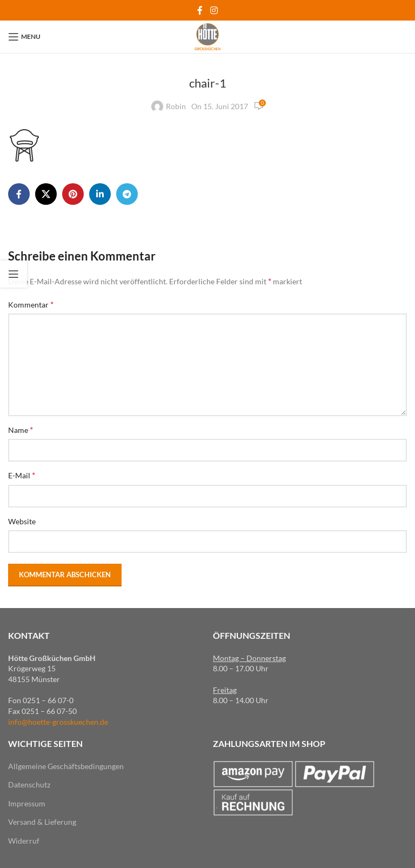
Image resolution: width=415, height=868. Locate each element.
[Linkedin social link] (100, 194)
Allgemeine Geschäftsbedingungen (66, 766)
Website (22, 521)
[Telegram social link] (127, 194)
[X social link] (46, 194)
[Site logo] (207, 36)
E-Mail (22, 475)
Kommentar (31, 304)
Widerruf (24, 841)
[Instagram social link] (214, 10)
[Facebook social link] (200, 10)
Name (21, 429)
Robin (176, 106)
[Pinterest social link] (73, 194)
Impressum (27, 803)
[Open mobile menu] (24, 37)
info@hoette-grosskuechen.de (58, 722)
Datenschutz (29, 784)
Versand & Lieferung (42, 822)
